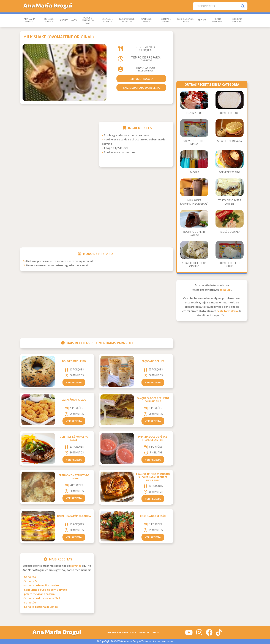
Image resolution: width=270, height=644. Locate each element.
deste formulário (227, 311)
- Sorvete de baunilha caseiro (41, 586)
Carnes (64, 20)
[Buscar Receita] (216, 6)
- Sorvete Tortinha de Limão (40, 607)
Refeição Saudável (237, 20)
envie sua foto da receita (141, 88)
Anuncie (144, 633)
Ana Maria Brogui (29, 20)
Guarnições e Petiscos (127, 20)
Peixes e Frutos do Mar (88, 20)
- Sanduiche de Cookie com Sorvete (45, 590)
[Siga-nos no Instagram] (199, 634)
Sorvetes (76, 566)
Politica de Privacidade (122, 633)
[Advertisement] (57, 146)
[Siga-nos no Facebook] (209, 634)
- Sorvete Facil (31, 581)
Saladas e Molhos (107, 20)
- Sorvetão (29, 577)
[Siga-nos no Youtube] (189, 634)
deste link (225, 290)
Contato (157, 633)
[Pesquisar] (243, 6)
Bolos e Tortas (49, 20)
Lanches (201, 20)
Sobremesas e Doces (186, 20)
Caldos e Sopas (146, 20)
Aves (74, 20)
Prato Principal (217, 20)
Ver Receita (74, 382)
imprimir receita (141, 79)
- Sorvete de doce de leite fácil (41, 598)
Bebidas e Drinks (166, 20)
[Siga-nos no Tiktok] (219, 634)
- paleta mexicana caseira (39, 594)
